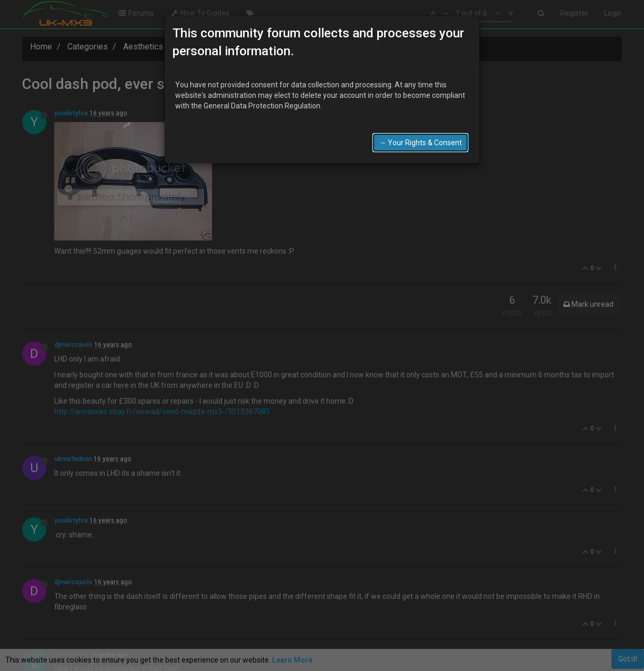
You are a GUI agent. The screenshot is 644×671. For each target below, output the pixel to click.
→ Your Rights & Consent (420, 143)
